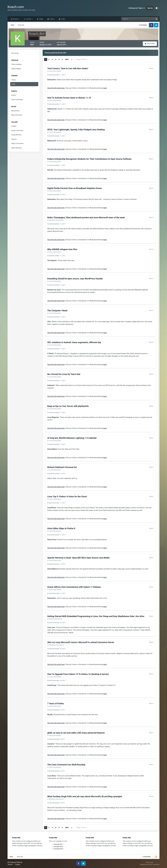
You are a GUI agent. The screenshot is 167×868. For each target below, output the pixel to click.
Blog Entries (15, 111)
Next (67, 59)
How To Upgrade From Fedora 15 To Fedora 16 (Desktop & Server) (78, 674)
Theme (10, 865)
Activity (29, 19)
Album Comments (17, 143)
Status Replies (16, 69)
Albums (14, 139)
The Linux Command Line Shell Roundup (66, 765)
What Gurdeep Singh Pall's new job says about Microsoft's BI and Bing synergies (85, 796)
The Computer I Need (57, 311)
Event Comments (17, 100)
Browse (16, 19)
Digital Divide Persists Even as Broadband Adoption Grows (75, 188)
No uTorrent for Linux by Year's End (64, 374)
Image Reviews (16, 135)
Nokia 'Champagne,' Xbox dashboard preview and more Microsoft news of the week (86, 217)
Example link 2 (59, 847)
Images (14, 126)
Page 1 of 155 (82, 59)
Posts (13, 84)
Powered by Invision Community (150, 865)
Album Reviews (16, 148)
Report (151, 68)
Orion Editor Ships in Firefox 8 (61, 528)
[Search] (131, 19)
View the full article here (56, 88)
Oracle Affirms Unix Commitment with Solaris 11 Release (74, 587)
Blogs (41, 19)
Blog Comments (17, 115)
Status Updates (16, 64)
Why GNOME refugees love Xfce (62, 249)
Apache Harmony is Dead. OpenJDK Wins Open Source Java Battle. (79, 558)
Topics (14, 80)
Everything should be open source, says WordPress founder (75, 279)
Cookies (18, 865)
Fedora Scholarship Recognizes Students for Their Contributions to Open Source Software (89, 159)
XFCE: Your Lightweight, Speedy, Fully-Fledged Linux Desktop (76, 130)
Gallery (52, 19)
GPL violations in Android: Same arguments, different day (74, 342)
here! (105, 88)
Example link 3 (59, 849)
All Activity (15, 53)
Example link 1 (59, 844)
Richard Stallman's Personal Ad (62, 467)
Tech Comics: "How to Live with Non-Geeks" (68, 68)
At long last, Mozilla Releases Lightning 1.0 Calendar (72, 438)
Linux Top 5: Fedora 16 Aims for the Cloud (67, 496)
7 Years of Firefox (56, 704)
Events (14, 95)
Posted (56, 75)
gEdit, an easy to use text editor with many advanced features (76, 733)
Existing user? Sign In (137, 8)
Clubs (63, 19)
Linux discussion (55, 71)
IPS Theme (11, 862)
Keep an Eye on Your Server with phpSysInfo (68, 406)
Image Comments (17, 130)
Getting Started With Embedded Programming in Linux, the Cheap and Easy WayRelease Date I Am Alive (96, 616)
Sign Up (150, 8)
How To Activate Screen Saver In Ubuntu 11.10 (69, 98)
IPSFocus (19, 862)
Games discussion (56, 619)
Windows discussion (56, 220)
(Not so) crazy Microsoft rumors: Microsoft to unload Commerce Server (81, 642)
